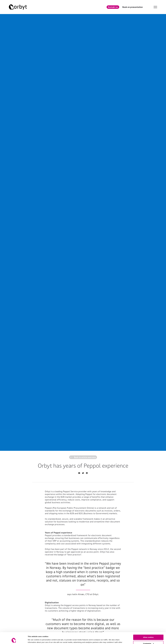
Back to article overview (83, 457)
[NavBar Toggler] (155, 7)
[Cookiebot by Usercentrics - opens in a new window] (14, 640)
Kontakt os (113, 7)
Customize (148, 633)
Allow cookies (148, 627)
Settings (31, 640)
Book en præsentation (133, 7)
